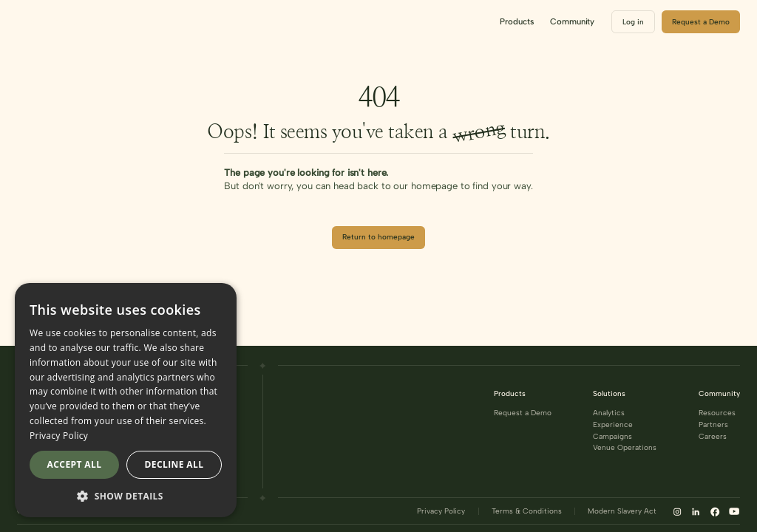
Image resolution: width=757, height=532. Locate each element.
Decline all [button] (174, 464)
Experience (613, 425)
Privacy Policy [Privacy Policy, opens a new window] (59, 436)
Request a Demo (523, 413)
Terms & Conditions (527, 511)
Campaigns (612, 437)
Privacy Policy (441, 511)
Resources (717, 413)
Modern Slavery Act (622, 511)
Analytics (609, 413)
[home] (67, 23)
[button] (516, 22)
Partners (713, 425)
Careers (713, 437)
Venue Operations (625, 448)
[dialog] (126, 400)
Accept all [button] (75, 464)
